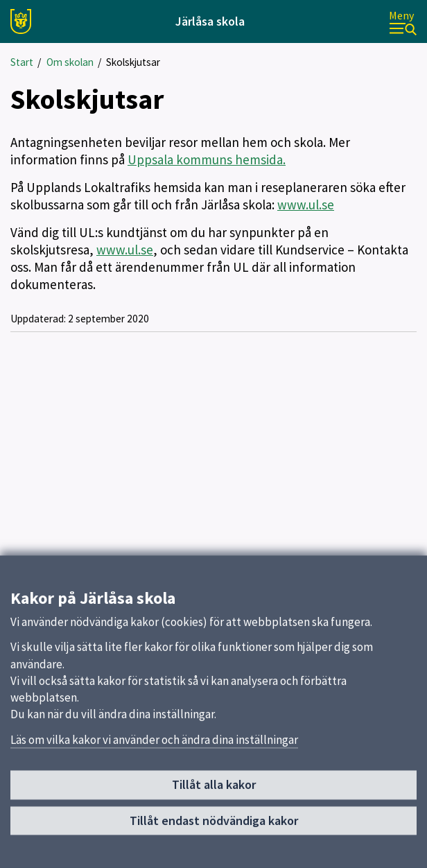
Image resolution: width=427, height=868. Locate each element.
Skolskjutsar (133, 62)
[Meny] (403, 22)
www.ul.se (306, 205)
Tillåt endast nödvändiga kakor (214, 827)
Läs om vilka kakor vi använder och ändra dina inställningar (154, 747)
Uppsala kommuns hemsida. (207, 159)
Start (22, 62)
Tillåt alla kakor (214, 792)
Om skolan (70, 62)
